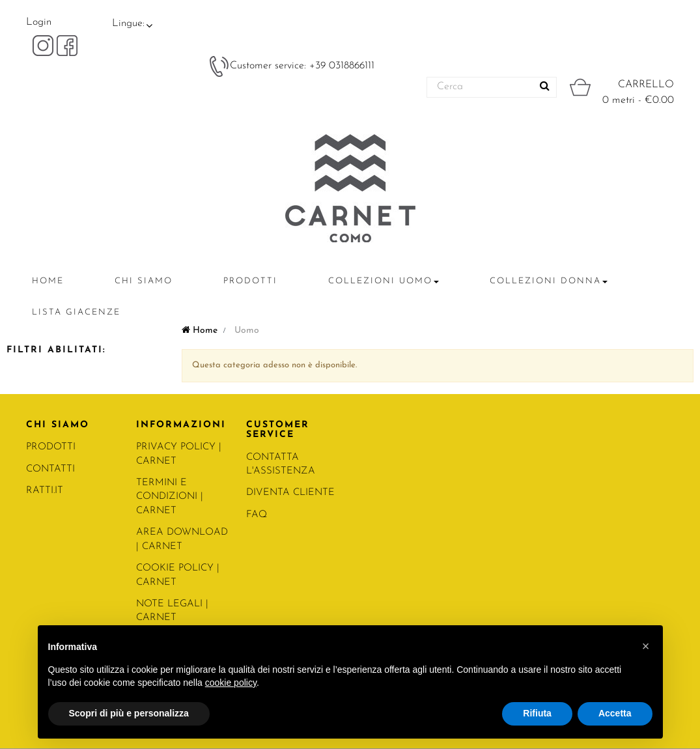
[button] (646, 646)
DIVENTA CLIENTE (290, 493)
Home (200, 331)
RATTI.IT (45, 491)
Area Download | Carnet (182, 539)
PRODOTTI (51, 447)
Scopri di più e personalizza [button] (129, 713)
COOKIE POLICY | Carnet (178, 575)
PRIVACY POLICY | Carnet (179, 454)
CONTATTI (50, 469)
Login (39, 22)
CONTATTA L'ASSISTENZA (281, 464)
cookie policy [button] (231, 683)
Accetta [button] (615, 713)
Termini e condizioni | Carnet (170, 497)
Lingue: (128, 23)
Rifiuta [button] (537, 713)
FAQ (257, 515)
